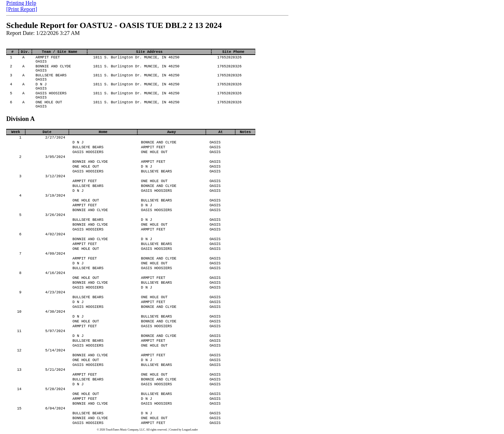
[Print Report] (22, 9)
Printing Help (21, 3)
